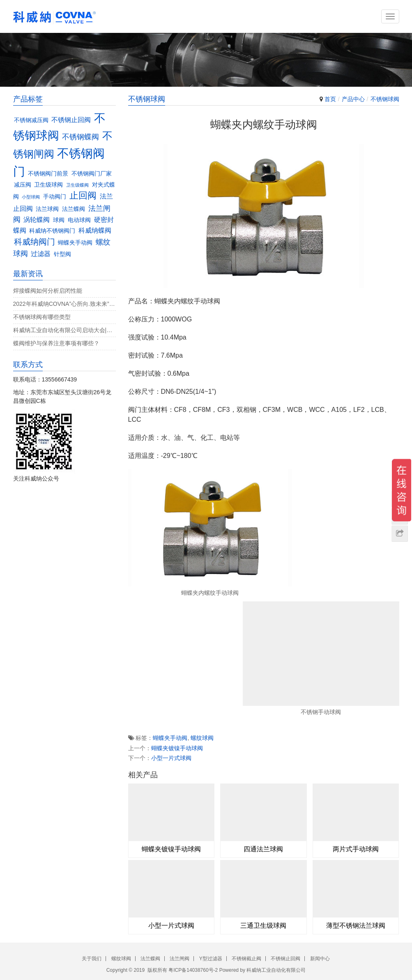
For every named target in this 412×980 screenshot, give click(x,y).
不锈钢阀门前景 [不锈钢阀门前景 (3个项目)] (48, 174)
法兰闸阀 (180, 959)
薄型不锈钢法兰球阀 (356, 926)
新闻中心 (320, 959)
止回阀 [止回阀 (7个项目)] (83, 195)
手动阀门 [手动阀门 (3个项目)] (55, 197)
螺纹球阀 (202, 738)
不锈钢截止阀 (246, 959)
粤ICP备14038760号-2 (193, 970)
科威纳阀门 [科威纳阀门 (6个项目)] (35, 242)
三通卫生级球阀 (263, 926)
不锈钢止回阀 (285, 959)
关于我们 (92, 959)
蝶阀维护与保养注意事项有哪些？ (56, 343)
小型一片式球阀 (171, 758)
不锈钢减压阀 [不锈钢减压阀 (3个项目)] (31, 120)
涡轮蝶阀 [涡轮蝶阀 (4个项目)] (37, 220)
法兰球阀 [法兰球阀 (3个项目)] (47, 209)
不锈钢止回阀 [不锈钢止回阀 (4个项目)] (71, 120)
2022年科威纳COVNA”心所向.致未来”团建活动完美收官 (64, 304)
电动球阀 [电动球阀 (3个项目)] (79, 220)
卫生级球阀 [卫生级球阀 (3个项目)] (48, 185)
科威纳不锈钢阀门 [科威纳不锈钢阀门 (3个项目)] (52, 231)
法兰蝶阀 (150, 959)
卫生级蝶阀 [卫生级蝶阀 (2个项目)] (77, 185)
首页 (330, 99)
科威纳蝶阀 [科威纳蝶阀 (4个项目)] (95, 230)
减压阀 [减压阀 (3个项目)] (23, 185)
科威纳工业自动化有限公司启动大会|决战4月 (64, 330)
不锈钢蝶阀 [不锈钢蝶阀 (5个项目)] (81, 137)
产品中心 (353, 99)
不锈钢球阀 (385, 99)
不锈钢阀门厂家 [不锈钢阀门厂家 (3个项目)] (92, 174)
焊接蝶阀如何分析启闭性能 (48, 291)
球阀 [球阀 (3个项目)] (59, 220)
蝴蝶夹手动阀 (170, 738)
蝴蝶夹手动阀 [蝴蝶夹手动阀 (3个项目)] (75, 243)
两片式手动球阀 (356, 849)
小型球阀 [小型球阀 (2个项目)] (31, 197)
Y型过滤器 (211, 959)
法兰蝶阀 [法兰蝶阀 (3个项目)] (74, 209)
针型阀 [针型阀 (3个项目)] (62, 254)
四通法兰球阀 (263, 849)
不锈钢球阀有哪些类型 (42, 317)
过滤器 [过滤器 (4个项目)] (41, 254)
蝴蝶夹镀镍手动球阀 (177, 748)
